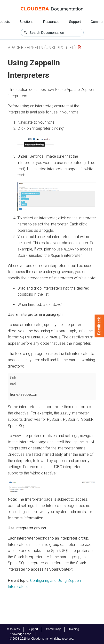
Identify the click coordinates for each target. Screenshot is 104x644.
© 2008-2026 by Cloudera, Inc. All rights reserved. (42, 639)
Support (75, 22)
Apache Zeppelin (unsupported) (42, 47)
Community (53, 629)
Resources (51, 22)
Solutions (26, 22)
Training (74, 629)
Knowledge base (20, 634)
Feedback (99, 326)
